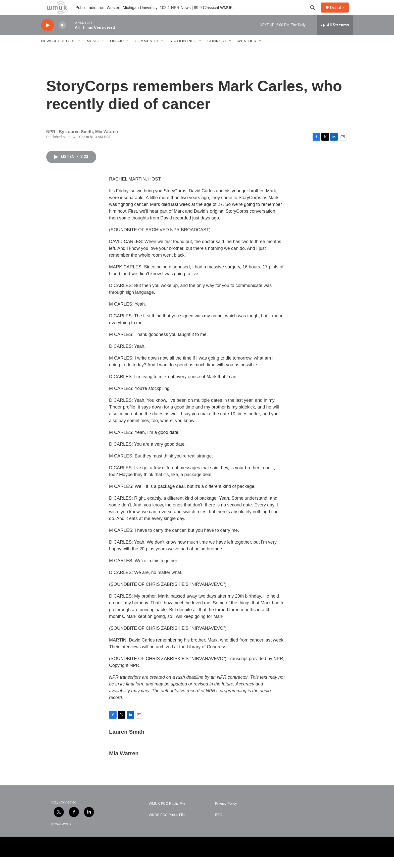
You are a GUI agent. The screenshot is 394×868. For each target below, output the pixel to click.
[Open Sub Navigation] (80, 52)
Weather (247, 52)
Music (93, 52)
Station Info (183, 52)
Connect (217, 52)
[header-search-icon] (315, 13)
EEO (219, 826)
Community (147, 52)
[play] (47, 37)
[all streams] (335, 36)
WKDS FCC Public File (167, 826)
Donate (340, 13)
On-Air (117, 52)
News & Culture (59, 52)
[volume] (63, 37)
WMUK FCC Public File (167, 815)
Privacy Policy (226, 815)
